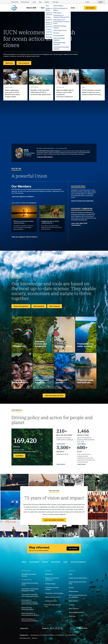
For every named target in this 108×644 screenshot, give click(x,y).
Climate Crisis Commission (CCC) (30, 584)
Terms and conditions (78, 562)
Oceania (71, 605)
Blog (40, 2)
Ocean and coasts (51, 601)
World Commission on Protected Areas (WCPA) (29, 620)
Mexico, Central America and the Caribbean (78, 596)
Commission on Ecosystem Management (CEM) (30, 590)
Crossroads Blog (82, 628)
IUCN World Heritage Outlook (60, 27)
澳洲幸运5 (35, 638)
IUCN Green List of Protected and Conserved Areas (61, 22)
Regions (47, 2)
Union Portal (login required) (59, 39)
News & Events (25, 2)
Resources (70, 8)
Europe (71, 588)
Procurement (56, 562)
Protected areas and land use (53, 606)
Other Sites (55, 2)
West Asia (72, 616)
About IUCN (15, 2)
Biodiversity (49, 574)
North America (73, 601)
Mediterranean (73, 591)
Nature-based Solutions (53, 597)
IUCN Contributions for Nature (60, 9)
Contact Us (24, 628)
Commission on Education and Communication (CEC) (30, 595)
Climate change (50, 584)
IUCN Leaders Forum (60, 30)
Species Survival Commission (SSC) (27, 609)
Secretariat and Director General (29, 575)
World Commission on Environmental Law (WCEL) (30, 614)
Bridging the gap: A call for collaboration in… (50, 222)
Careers (45, 562)
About (24, 562)
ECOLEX (56, 33)
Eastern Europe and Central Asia (77, 583)
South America (74, 609)
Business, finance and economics (52, 579)
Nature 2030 (31, 8)
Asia (70, 574)
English (100, 2)
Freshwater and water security (52, 588)
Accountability (34, 562)
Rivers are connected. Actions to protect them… (23, 222)
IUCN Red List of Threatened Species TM (61, 16)
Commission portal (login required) (61, 48)
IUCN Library (57, 13)
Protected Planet (59, 36)
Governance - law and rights (54, 593)
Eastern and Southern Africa (78, 578)
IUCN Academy (58, 6)
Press (34, 2)
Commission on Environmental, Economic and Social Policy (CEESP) (29, 602)
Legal (65, 562)
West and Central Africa (76, 612)
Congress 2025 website (45, 157)
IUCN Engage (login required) (59, 43)
